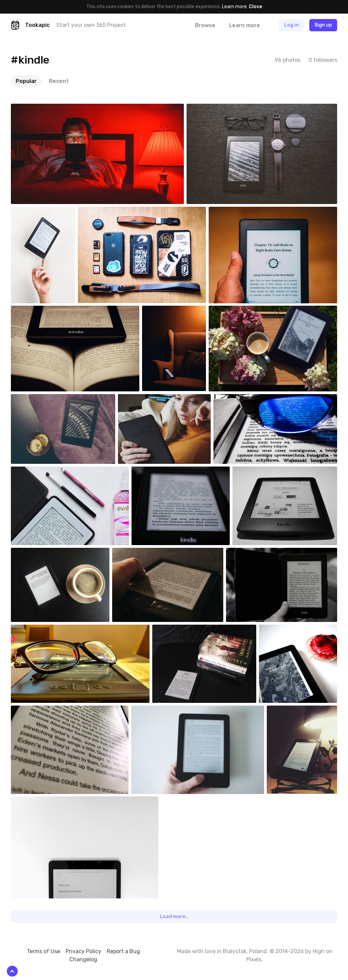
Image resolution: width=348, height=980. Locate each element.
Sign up (323, 25)
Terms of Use (43, 951)
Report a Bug (123, 951)
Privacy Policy (83, 951)
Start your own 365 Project (91, 25)
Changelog (83, 959)
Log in (291, 25)
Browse (205, 25)
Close (255, 7)
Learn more (234, 7)
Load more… (174, 917)
